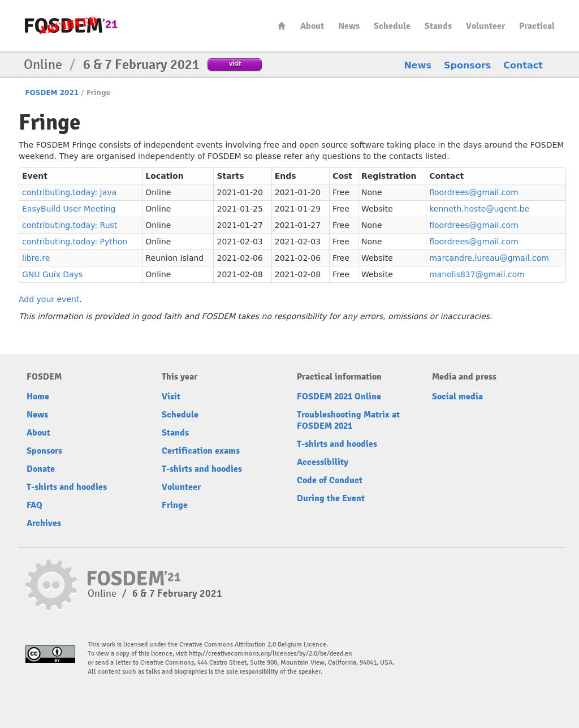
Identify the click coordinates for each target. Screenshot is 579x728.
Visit (171, 397)
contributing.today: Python (75, 242)
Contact (523, 65)
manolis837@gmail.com (477, 274)
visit (235, 64)
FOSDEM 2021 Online (339, 397)
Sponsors (467, 65)
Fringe (175, 505)
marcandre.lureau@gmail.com (489, 258)
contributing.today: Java (69, 192)
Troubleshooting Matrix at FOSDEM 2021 (348, 420)
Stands (438, 26)
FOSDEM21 (71, 26)
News (349, 26)
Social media (457, 397)
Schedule (392, 26)
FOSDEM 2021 (52, 93)
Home (282, 26)
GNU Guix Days (52, 274)
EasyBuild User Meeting (69, 209)
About (312, 26)
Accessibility (323, 462)
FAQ (34, 505)
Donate (41, 469)
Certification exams (201, 451)
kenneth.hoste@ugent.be (479, 209)
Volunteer (485, 26)
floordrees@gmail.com (474, 192)
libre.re (36, 258)
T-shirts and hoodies (67, 487)
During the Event (331, 498)
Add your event (49, 299)
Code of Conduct (330, 480)
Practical (537, 26)
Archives (44, 523)
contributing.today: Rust (70, 225)
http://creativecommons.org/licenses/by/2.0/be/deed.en (271, 654)
